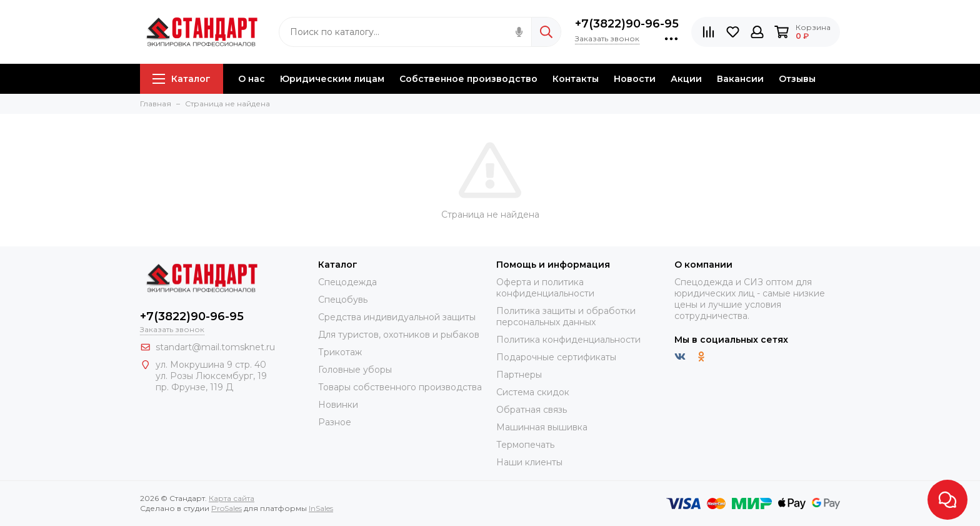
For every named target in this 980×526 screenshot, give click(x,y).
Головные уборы (355, 370)
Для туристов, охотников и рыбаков (399, 335)
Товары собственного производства (400, 387)
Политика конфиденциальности (568, 340)
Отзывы (797, 79)
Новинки (338, 405)
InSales (321, 508)
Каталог (182, 79)
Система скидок (533, 392)
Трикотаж (340, 352)
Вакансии (740, 79)
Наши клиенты (529, 462)
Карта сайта (232, 498)
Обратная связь (532, 410)
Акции (686, 79)
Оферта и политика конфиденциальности (545, 288)
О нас (252, 79)
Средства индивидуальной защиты (397, 317)
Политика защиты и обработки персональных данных (566, 316)
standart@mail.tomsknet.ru (215, 347)
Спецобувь (343, 300)
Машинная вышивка (542, 427)
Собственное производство (468, 79)
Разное (335, 422)
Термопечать (525, 445)
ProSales (227, 508)
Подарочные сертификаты (556, 357)
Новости (635, 79)
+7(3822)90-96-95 (627, 24)
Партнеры (519, 375)
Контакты (576, 79)
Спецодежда (347, 282)
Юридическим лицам (332, 79)
